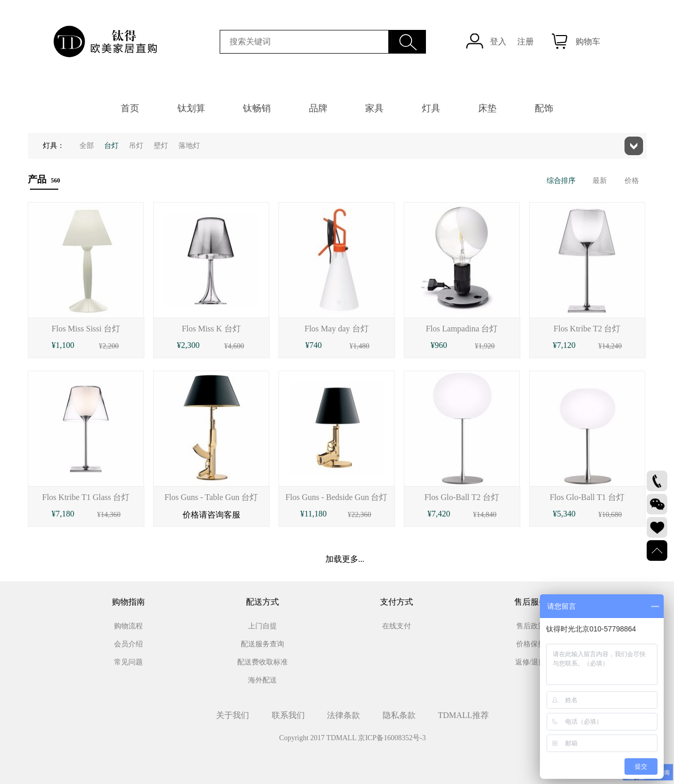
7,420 (441, 514)
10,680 (612, 515)
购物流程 (128, 626)
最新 (600, 181)
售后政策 (531, 626)
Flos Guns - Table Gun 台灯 (211, 497)
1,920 (487, 346)
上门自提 (262, 626)
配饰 (544, 108)
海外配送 (262, 680)
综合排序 (561, 181)
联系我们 (288, 715)
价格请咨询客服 (211, 515)
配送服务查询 (262, 644)
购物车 (588, 41)
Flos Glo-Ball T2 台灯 (462, 497)
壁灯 (161, 146)
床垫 (487, 108)
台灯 (111, 146)
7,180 (65, 514)
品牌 (318, 108)
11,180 (315, 514)
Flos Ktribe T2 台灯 (587, 329)
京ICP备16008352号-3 (392, 738)
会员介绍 (128, 644)
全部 (87, 146)
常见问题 (128, 662)
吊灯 (136, 146)
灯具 (431, 108)
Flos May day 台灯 (337, 329)
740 (316, 345)
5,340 (566, 514)
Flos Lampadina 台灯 (462, 329)
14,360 (111, 515)
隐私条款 (399, 715)
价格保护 (531, 644)
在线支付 (397, 626)
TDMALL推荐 (463, 715)
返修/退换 (531, 662)
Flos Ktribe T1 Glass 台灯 (86, 497)
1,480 (361, 346)
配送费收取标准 (262, 662)
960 (441, 345)
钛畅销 (257, 108)
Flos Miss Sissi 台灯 (86, 329)
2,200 (111, 346)
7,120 (566, 345)
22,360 (361, 515)
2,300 (190, 345)
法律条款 (343, 715)
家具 (374, 108)
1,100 (65, 345)
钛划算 (191, 108)
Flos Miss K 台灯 (211, 329)
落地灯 (189, 146)
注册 (525, 41)
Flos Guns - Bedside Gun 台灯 (337, 497)
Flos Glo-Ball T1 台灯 (587, 497)
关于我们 (233, 715)
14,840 (487, 515)
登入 (498, 41)
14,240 (612, 346)
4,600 (236, 346)
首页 (130, 108)
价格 (632, 181)
